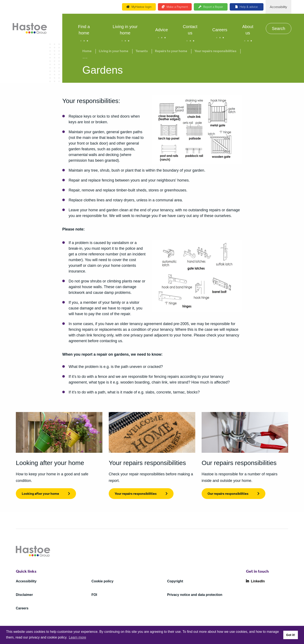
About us (248, 30)
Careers (220, 30)
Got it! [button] (290, 635)
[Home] (30, 28)
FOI (94, 595)
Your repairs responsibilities (215, 52)
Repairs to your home (171, 52)
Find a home (84, 30)
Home (87, 52)
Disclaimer (24, 595)
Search (279, 28)
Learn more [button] (77, 637)
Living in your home (125, 30)
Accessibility (26, 581)
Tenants (142, 52)
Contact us (190, 30)
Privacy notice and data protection (195, 595)
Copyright (175, 581)
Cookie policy (102, 581)
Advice (161, 30)
